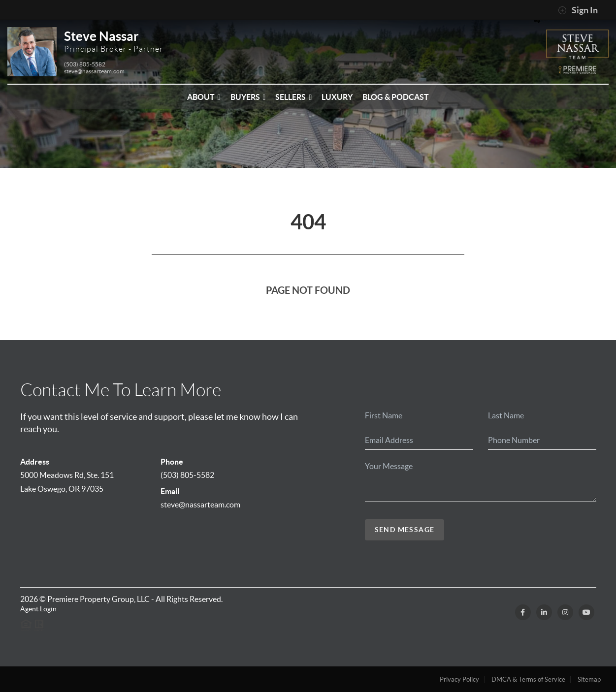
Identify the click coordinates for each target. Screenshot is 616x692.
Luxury (337, 97)
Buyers (248, 97)
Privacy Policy (459, 679)
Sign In (578, 10)
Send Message (405, 530)
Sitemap (589, 679)
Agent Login (38, 609)
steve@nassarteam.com (94, 71)
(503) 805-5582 (85, 64)
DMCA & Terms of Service (528, 679)
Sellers (293, 97)
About (204, 97)
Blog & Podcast (396, 97)
